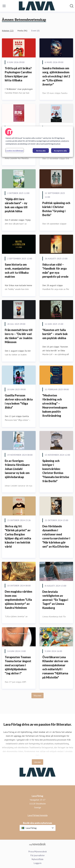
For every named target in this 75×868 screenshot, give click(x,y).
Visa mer (37, 695)
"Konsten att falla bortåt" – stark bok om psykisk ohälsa (55, 334)
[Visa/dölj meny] (4, 6)
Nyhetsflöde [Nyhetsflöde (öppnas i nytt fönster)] (37, 859)
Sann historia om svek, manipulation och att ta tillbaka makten (17, 271)
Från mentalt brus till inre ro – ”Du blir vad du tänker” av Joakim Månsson (19, 336)
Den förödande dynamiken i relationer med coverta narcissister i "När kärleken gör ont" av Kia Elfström (56, 536)
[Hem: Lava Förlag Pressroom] (37, 6)
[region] (38, 141)
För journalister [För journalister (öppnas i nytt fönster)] (38, 855)
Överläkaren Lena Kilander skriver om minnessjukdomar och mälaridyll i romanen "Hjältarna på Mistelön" (55, 667)
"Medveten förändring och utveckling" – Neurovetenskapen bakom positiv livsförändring (55, 405)
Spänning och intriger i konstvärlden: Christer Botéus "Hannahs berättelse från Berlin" (56, 471)
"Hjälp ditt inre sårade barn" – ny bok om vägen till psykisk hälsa (16, 205)
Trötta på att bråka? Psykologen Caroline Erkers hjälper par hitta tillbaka (18, 74)
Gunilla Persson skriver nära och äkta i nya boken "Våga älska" (19, 401)
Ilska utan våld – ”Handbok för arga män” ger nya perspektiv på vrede (55, 271)
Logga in (38, 863)
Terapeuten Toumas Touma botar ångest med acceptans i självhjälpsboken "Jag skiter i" (18, 665)
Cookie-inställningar (15, 150)
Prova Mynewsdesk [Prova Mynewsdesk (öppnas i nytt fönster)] (38, 851)
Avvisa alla (41, 150)
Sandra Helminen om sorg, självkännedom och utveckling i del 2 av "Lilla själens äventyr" (56, 76)
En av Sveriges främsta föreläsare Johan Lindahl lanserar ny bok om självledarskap (17, 469)
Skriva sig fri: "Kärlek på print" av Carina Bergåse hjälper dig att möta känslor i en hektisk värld (18, 536)
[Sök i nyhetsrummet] (72, 6)
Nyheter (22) (8, 31)
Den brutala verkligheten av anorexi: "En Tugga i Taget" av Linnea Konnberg (55, 600)
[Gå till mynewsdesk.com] (37, 844)
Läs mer (37, 762)
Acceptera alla (60, 150)
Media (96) (22, 31)
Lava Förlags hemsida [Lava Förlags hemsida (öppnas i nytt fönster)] (38, 815)
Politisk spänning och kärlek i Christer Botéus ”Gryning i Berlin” (56, 209)
